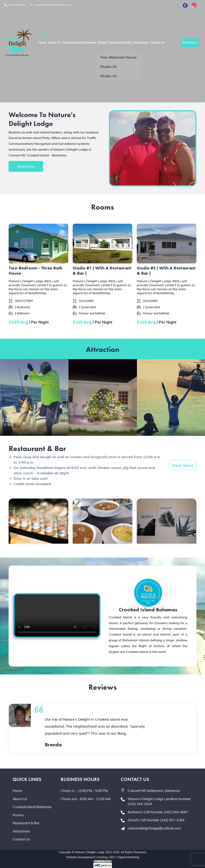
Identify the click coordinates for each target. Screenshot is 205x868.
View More (183, 465)
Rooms (102, 43)
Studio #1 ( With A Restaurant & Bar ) (102, 271)
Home (43, 43)
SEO (112, 857)
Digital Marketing (128, 857)
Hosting (102, 857)
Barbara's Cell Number (158, 812)
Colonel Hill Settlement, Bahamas (51, 5)
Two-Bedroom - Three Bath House (36, 271)
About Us (54, 43)
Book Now (190, 42)
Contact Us (157, 43)
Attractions (141, 43)
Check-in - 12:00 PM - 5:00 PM (84, 791)
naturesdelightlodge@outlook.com (154, 828)
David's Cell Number (156, 820)
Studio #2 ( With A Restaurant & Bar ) (166, 271)
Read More (26, 166)
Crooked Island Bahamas (79, 43)
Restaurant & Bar (120, 43)
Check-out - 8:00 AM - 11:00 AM (86, 799)
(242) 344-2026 (15, 5)
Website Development (80, 857)
